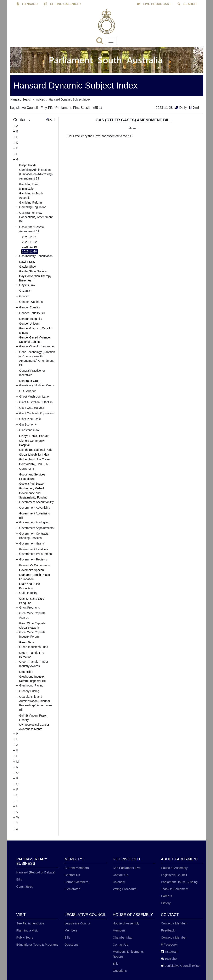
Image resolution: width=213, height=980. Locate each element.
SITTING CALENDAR (63, 4)
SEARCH (187, 4)
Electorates (72, 889)
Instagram (170, 951)
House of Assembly (174, 868)
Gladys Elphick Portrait (34, 436)
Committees (25, 886)
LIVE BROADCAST (154, 4)
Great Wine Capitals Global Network (32, 625)
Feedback (168, 930)
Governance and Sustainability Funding (33, 495)
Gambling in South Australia (31, 196)
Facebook (169, 944)
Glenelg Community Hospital (32, 443)
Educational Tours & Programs (37, 944)
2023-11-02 (29, 242)
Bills (19, 879)
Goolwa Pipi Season (32, 484)
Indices (40, 99)
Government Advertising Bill (35, 516)
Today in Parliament (175, 889)
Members (71, 930)
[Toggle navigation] (111, 41)
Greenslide (26, 672)
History (166, 903)
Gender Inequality (31, 319)
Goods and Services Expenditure (32, 477)
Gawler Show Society (33, 271)
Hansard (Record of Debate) (36, 872)
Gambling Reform (30, 203)
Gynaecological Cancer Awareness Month (34, 727)
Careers (166, 896)
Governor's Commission (35, 565)
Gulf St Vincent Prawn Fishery (33, 718)
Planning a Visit (27, 930)
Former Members (76, 882)
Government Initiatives (33, 549)
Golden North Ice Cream (35, 459)
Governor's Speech (31, 570)
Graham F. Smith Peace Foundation (35, 577)
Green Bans (27, 642)
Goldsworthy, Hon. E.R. (34, 464)
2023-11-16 (29, 247)
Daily (181, 108)
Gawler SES (27, 262)
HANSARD (27, 4)
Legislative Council (174, 875)
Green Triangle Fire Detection (32, 655)
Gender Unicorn (29, 324)
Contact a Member (174, 923)
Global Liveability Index (34, 455)
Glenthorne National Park (35, 450)
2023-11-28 (29, 251)
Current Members (77, 868)
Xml (194, 108)
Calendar (119, 882)
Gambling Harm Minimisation (29, 186)
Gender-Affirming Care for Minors (36, 331)
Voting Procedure (125, 889)
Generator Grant (30, 381)
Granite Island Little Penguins (32, 601)
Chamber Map (123, 937)
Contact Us (72, 875)
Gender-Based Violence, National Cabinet (35, 340)
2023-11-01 (29, 237)
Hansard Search (21, 99)
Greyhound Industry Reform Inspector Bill (33, 679)
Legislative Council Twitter (181, 966)
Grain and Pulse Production (29, 586)
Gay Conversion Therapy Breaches (35, 278)
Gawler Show (28, 267)
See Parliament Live (127, 868)
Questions (72, 944)
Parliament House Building (179, 882)
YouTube (169, 959)
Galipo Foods (28, 165)
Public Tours (25, 937)
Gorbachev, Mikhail (31, 488)
